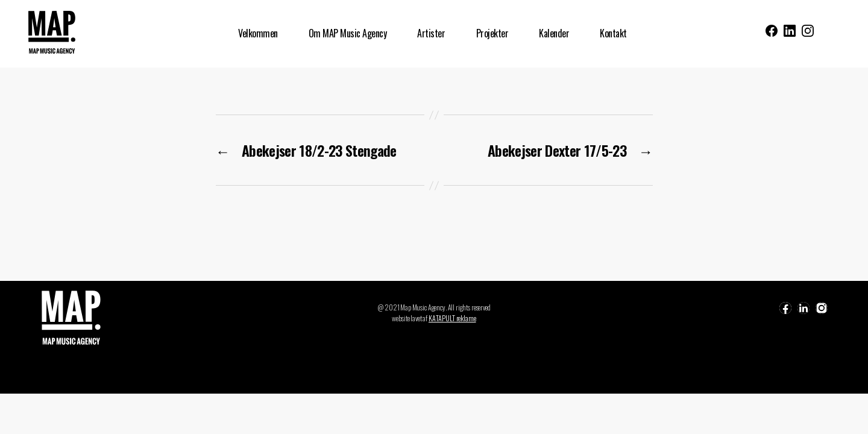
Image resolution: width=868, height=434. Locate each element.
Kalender (554, 33)
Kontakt (613, 33)
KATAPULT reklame (452, 318)
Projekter (492, 33)
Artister (431, 33)
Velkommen (258, 33)
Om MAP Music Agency (348, 33)
